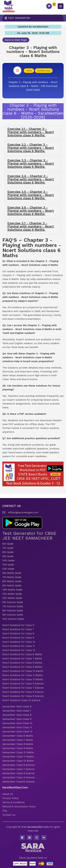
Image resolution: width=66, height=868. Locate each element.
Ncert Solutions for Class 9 (18, 638)
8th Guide (8, 552)
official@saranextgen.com (23, 512)
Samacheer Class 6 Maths (18, 736)
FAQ (5, 811)
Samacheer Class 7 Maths (18, 740)
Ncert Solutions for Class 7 (18, 629)
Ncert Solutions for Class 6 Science (23, 684)
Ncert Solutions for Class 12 (19, 650)
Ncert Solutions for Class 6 (18, 625)
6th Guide (8, 544)
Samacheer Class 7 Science (18, 769)
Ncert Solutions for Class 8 (18, 634)
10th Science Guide (13, 619)
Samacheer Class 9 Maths (18, 748)
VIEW (29, 71)
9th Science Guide (13, 615)
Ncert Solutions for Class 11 (18, 646)
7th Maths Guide (12, 577)
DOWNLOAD (44, 71)
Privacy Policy (10, 798)
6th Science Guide (13, 602)
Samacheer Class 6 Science (18, 765)
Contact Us (9, 815)
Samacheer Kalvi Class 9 (17, 719)
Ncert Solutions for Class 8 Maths (22, 663)
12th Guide (8, 569)
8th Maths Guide (12, 581)
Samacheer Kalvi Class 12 (17, 732)
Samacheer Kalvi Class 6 (17, 707)
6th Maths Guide (12, 573)
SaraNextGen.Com (38, 827)
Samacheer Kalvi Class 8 (17, 715)
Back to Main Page (16, 40)
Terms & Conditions (14, 802)
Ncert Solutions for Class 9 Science (23, 696)
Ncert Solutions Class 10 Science (21, 700)
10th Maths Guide (12, 590)
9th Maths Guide (12, 586)
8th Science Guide (13, 611)
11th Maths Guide (12, 594)
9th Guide (8, 556)
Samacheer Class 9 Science (18, 777)
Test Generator (19, 18)
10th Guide (8, 560)
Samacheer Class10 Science (19, 782)
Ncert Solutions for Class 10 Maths (23, 671)
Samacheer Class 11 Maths (18, 757)
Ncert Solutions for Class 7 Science (23, 688)
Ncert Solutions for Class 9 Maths (22, 667)
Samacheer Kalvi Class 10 (17, 723)
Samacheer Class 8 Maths (18, 744)
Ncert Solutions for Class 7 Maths (22, 659)
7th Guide (8, 548)
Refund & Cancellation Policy (19, 807)
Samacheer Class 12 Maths (18, 761)
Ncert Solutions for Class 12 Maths (23, 679)
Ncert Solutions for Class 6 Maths (22, 654)
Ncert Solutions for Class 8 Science (23, 692)
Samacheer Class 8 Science (18, 773)
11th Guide (8, 565)
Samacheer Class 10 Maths (18, 752)
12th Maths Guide (12, 598)
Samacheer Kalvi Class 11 (17, 727)
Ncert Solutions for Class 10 (19, 642)
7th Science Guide (13, 606)
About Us (8, 794)
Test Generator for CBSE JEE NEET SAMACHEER (29, 536)
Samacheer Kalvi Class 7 (17, 711)
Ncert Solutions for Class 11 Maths (22, 675)
